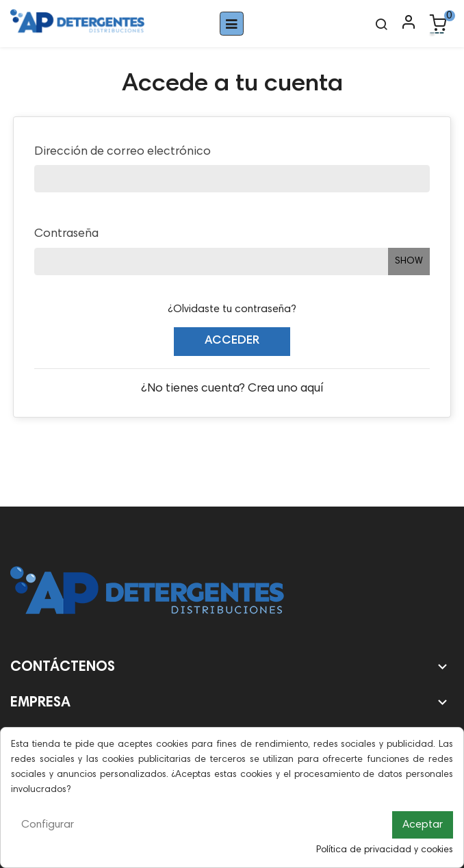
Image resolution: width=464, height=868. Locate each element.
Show (409, 261)
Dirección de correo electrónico (123, 152)
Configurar (48, 825)
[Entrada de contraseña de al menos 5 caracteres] (211, 261)
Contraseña (66, 234)
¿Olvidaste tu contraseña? (232, 309)
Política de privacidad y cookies (385, 850)
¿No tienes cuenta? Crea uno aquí (232, 389)
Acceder (232, 341)
